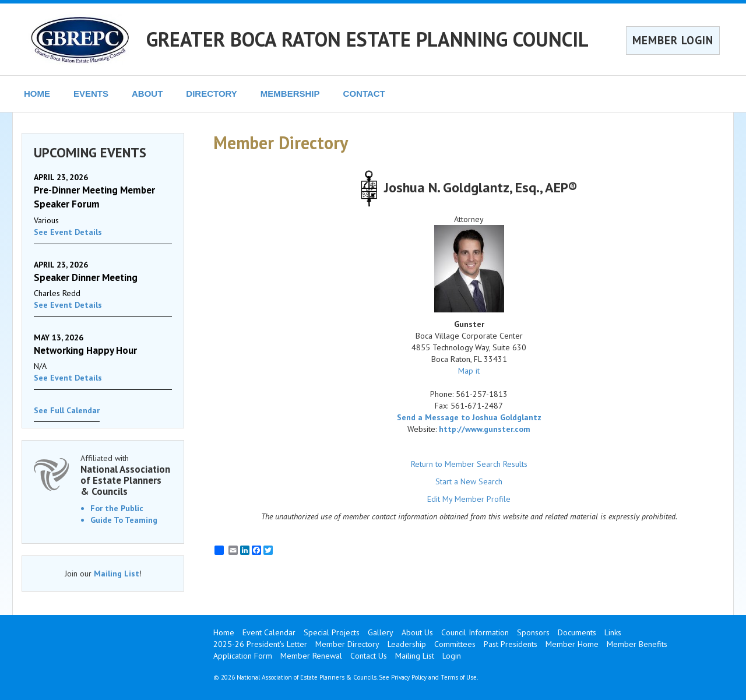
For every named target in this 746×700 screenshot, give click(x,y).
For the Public (117, 508)
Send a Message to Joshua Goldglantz (469, 417)
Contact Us (369, 656)
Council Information (475, 632)
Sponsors (533, 632)
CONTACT (364, 94)
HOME (37, 94)
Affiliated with (126, 475)
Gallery (381, 632)
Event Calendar (269, 632)
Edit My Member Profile (469, 499)
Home (224, 632)
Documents (577, 632)
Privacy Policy (409, 677)
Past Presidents (511, 644)
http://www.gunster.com (485, 429)
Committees (455, 644)
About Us (417, 632)
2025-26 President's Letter (260, 644)
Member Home (572, 644)
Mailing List (117, 574)
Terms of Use (459, 677)
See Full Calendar (67, 410)
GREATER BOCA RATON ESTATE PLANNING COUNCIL (367, 39)
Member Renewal (311, 656)
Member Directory (347, 644)
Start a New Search (469, 481)
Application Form (243, 656)
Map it (469, 371)
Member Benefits (637, 644)
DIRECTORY (212, 94)
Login (452, 656)
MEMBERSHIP (290, 94)
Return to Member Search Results (469, 464)
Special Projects (332, 632)
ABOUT (147, 94)
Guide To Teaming (124, 520)
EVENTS (91, 94)
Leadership (407, 644)
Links (613, 632)
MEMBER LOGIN (673, 40)
